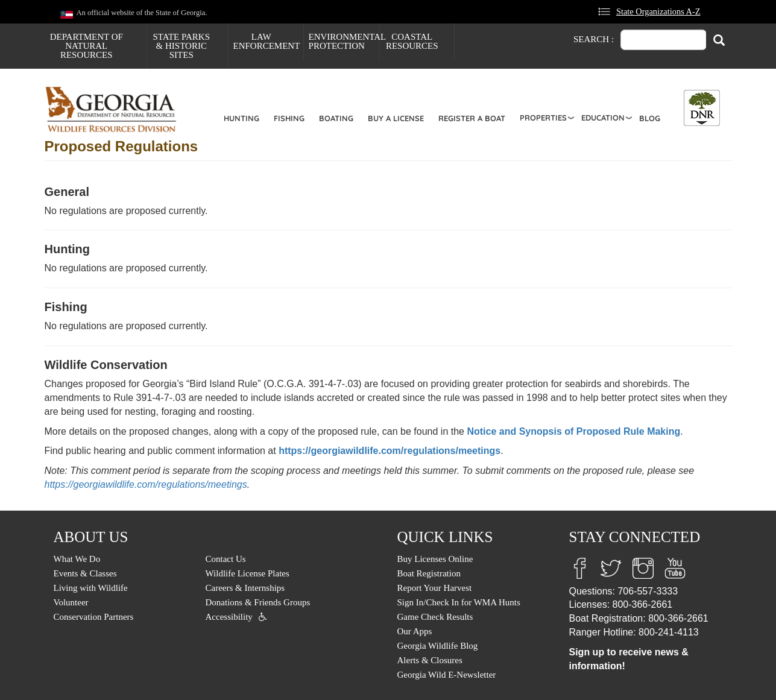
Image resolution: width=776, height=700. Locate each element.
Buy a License (396, 118)
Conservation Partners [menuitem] (94, 617)
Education (603, 118)
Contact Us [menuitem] (226, 559)
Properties (543, 118)
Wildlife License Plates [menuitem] (248, 573)
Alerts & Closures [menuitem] (430, 660)
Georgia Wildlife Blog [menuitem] (438, 646)
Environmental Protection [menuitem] (344, 41)
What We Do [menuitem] (77, 559)
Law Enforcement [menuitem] (267, 41)
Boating (336, 118)
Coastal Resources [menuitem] (412, 41)
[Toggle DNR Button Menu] (702, 108)
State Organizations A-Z (658, 11)
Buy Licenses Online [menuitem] (435, 559)
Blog (650, 118)
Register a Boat (472, 118)
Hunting (241, 118)
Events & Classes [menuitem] (85, 573)
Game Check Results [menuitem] (435, 617)
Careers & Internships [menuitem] (245, 588)
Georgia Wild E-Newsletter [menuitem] (447, 675)
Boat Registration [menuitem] (429, 573)
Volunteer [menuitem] (71, 602)
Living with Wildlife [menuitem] (91, 588)
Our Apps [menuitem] (415, 631)
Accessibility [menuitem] (229, 617)
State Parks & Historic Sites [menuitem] (181, 46)
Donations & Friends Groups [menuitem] (258, 602)
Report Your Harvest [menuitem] (435, 588)
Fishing (289, 118)
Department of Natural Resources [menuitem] (87, 46)
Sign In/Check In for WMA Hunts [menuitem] (459, 602)
